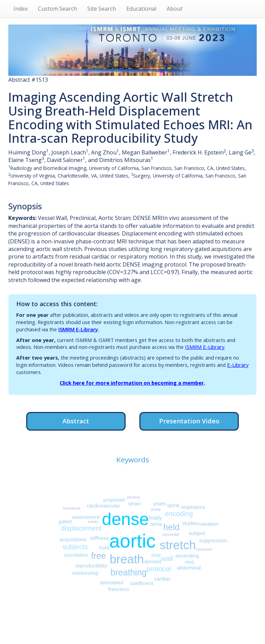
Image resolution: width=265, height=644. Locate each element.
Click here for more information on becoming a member (132, 383)
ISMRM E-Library (78, 329)
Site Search (102, 9)
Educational (141, 9)
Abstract (76, 421)
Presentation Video (189, 421)
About (175, 9)
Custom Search (57, 9)
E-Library (238, 365)
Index (21, 9)
